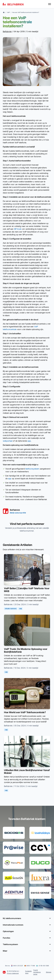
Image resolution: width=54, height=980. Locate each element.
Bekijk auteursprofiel (18, 513)
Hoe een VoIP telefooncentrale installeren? (26, 12)
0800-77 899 (30, 966)
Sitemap (49, 972)
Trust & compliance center (37, 972)
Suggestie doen (28, 972)
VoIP (8, 12)
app (29, 441)
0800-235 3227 (17, 966)
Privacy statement (13, 973)
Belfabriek (7, 31)
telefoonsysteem (32, 469)
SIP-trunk (18, 229)
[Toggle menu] (50, 4)
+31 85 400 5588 (43, 966)
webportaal (8, 441)
